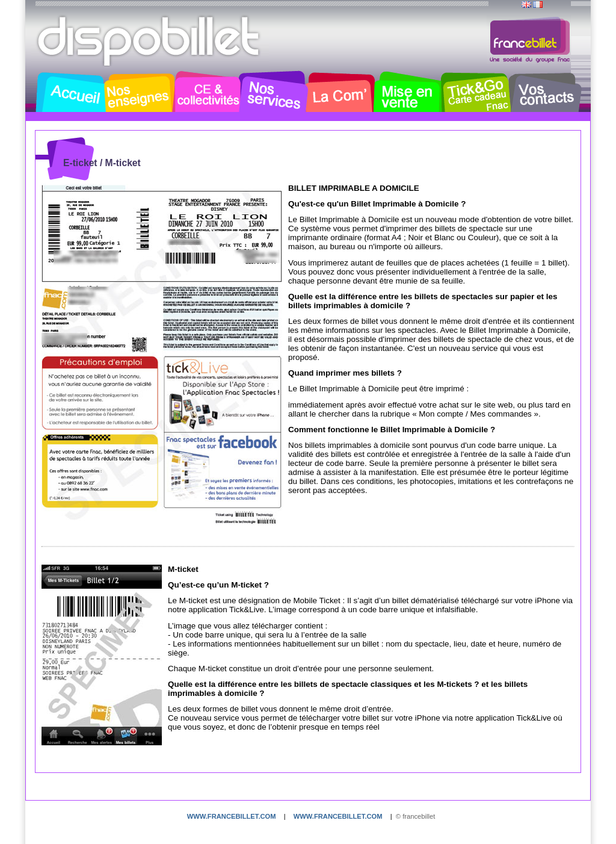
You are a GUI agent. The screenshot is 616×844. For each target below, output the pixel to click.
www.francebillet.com (232, 816)
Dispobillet (150, 41)
